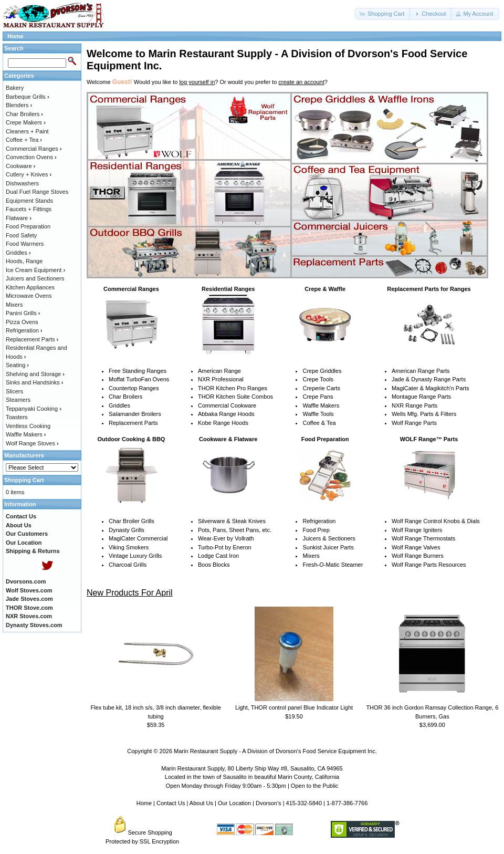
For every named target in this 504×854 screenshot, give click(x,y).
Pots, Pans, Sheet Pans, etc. (235, 530)
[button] (383, 14)
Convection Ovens (31, 157)
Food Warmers (25, 244)
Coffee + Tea (24, 140)
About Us (201, 803)
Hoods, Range (24, 261)
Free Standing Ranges (138, 371)
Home (15, 36)
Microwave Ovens (29, 296)
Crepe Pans (318, 397)
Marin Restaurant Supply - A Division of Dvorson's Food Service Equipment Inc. (275, 751)
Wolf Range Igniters (417, 530)
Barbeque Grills (28, 97)
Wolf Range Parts (414, 423)
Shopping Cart (24, 480)
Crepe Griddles (322, 371)
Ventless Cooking (28, 426)
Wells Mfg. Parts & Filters (424, 414)
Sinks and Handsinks (34, 382)
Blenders (19, 105)
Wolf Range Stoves (32, 443)
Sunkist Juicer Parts (328, 547)
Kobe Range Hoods (223, 423)
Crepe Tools (318, 379)
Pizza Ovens (22, 322)
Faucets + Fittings (29, 209)
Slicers (14, 391)
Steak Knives (249, 521)
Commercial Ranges (34, 149)
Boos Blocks (214, 565)
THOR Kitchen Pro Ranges (233, 388)
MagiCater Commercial (138, 538)
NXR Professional (221, 379)
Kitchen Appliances (30, 287)
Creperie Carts (321, 388)
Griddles (119, 405)
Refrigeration (319, 521)
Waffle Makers (321, 405)
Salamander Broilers (135, 414)
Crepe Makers (26, 122)
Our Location (234, 803)
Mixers (311, 556)
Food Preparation (28, 226)
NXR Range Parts (414, 405)
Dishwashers (22, 183)
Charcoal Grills (128, 565)
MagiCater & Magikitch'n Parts (430, 388)
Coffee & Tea (319, 423)
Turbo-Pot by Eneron (225, 547)
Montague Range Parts (421, 397)
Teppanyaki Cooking (34, 409)
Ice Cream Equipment (35, 270)
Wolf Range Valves (416, 547)
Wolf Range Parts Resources (429, 565)
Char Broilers (125, 397)
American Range (219, 371)
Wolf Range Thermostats (423, 538)
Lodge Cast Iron (218, 556)
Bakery (15, 88)
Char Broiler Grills (132, 521)
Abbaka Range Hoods (226, 414)
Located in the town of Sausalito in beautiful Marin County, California (252, 777)
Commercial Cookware (227, 405)
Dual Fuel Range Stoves (37, 192)
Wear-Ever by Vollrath (226, 538)
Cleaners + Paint (27, 131)
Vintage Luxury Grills (135, 556)
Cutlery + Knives (29, 174)
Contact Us (171, 803)
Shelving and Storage (35, 374)
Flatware (19, 218)
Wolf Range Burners (418, 556)
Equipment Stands (29, 201)
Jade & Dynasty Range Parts (429, 379)
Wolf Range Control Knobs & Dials (436, 521)
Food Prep (316, 530)
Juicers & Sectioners (329, 538)
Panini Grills (23, 313)
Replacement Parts (133, 423)
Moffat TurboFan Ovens (139, 379)
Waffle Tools (318, 414)
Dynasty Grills (127, 530)
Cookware (20, 166)
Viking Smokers (129, 547)
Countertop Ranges (134, 388)
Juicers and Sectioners (35, 278)
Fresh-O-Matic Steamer (333, 565)
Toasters (17, 417)
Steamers (18, 400)
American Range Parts (421, 371)
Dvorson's (269, 803)
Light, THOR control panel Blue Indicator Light (294, 707)
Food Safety (21, 235)
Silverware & (214, 521)
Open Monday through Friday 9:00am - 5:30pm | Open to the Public (252, 786)
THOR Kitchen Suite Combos (235, 397)
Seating (17, 365)
